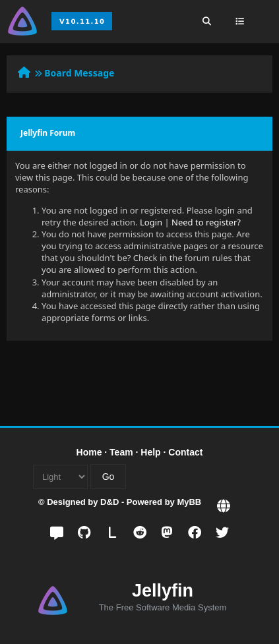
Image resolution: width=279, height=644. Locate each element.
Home (89, 452)
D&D (109, 502)
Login (151, 222)
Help (150, 452)
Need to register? (206, 222)
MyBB (189, 502)
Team (121, 452)
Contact (185, 452)
